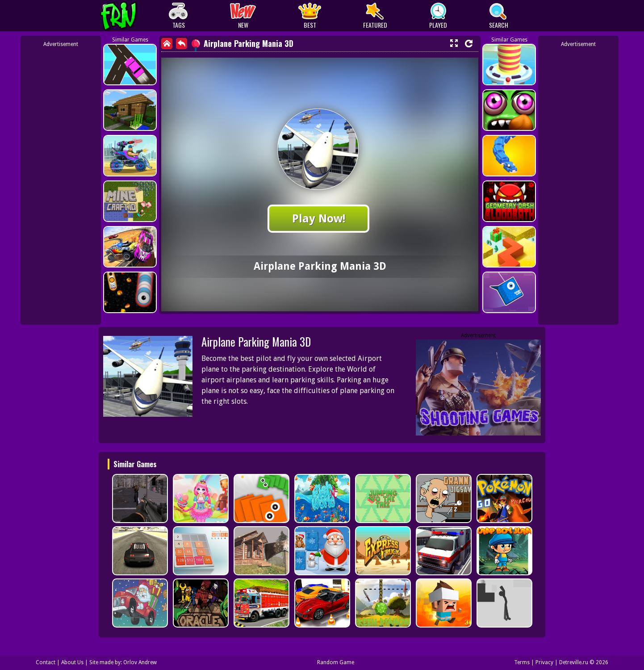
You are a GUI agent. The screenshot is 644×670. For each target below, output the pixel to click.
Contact (46, 662)
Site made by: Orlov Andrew (123, 662)
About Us (72, 662)
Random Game (336, 662)
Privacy (544, 662)
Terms (522, 662)
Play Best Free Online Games (135, 16)
